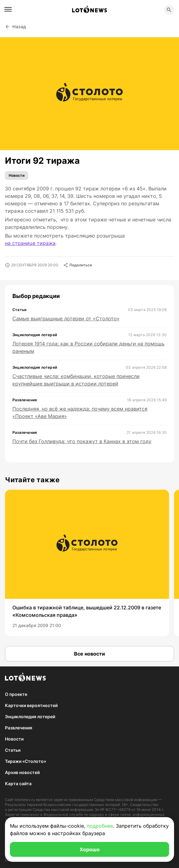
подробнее (100, 826)
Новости (17, 175)
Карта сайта (18, 783)
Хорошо (90, 849)
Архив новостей (22, 772)
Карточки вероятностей (31, 705)
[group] (87, 563)
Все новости (90, 654)
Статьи (13, 750)
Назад (16, 27)
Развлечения (19, 728)
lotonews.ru (25, 800)
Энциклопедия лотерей (30, 717)
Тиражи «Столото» (26, 761)
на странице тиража (30, 243)
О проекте (16, 694)
